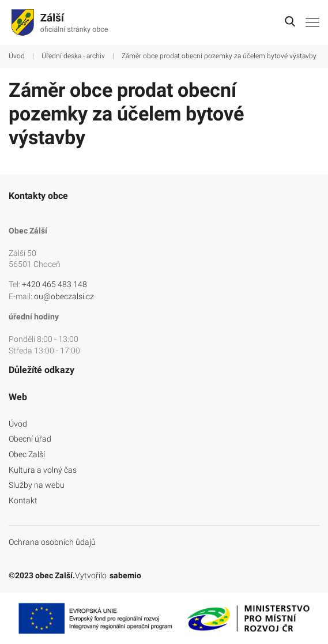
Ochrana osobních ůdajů (52, 542)
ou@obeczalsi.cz (64, 296)
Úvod (17, 56)
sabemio (125, 575)
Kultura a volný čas (43, 470)
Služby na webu (37, 485)
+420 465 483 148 (54, 284)
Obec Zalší (27, 454)
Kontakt (23, 500)
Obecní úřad (30, 439)
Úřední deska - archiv (73, 56)
